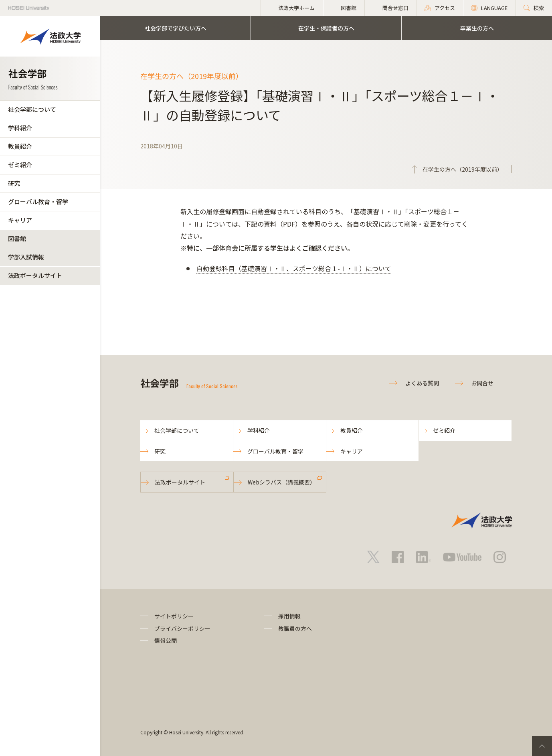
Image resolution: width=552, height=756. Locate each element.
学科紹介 (20, 128)
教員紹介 (20, 146)
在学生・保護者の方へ (326, 28)
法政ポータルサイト (35, 275)
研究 (14, 183)
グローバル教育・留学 (38, 202)
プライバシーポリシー (182, 628)
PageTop (542, 746)
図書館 (17, 238)
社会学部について (32, 109)
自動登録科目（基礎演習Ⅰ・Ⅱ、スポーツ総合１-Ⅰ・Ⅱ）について (294, 268)
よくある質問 (422, 383)
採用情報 (289, 616)
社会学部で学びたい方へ (176, 28)
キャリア (20, 220)
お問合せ (482, 383)
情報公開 (166, 640)
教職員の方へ (295, 628)
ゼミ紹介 (20, 165)
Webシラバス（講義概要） (282, 482)
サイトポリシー (174, 616)
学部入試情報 (26, 257)
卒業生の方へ (477, 28)
